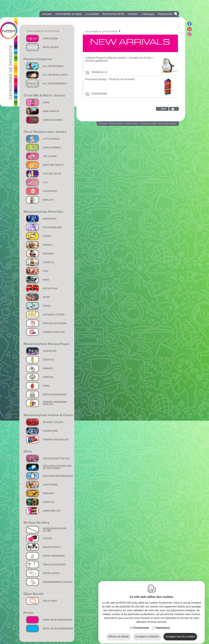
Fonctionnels (141, 626)
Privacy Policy (116, 124)
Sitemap (103, 124)
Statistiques (163, 626)
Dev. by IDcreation (167, 124)
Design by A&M (148, 124)
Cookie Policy (132, 124)
